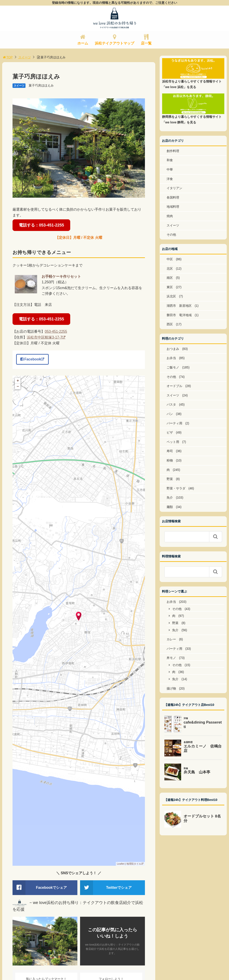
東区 (170, 287)
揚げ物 (171, 688)
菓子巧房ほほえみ (41, 85)
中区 (170, 259)
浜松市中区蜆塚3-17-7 (45, 337)
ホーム (83, 43)
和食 (170, 160)
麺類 (170, 507)
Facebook (31, 359)
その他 (171, 235)
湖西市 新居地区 (179, 306)
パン (170, 414)
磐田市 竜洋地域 (179, 315)
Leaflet (121, 864)
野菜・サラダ (176, 488)
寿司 (170, 451)
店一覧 (146, 43)
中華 (170, 169)
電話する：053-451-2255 (41, 225)
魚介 (170, 497)
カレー (171, 639)
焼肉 (170, 216)
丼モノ (171, 658)
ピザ (170, 432)
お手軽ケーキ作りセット (61, 276)
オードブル (174, 386)
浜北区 (171, 296)
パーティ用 (174, 423)
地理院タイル (134, 864)
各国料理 (173, 197)
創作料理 (173, 151)
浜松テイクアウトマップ (114, 43)
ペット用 (173, 442)
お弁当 (171, 358)
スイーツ (25, 57)
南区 (170, 278)
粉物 (170, 460)
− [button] (18, 387)
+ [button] (18, 381)
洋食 (170, 179)
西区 (170, 324)
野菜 (170, 479)
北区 (170, 269)
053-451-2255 (56, 331)
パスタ (171, 404)
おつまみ (173, 349)
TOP (7, 57)
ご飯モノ (173, 367)
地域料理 (173, 207)
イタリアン (174, 188)
